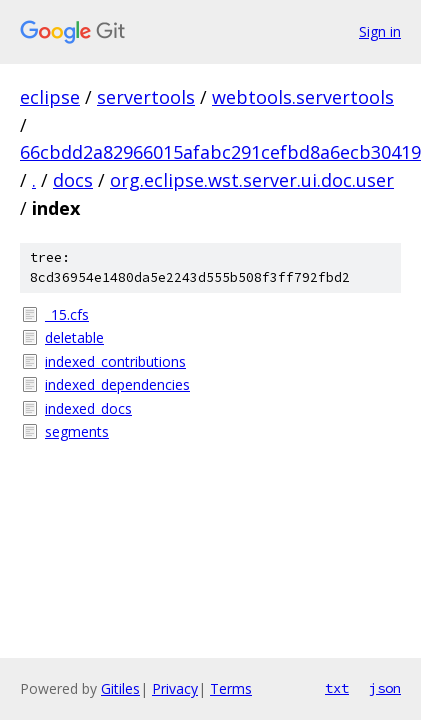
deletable (74, 337)
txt (337, 688)
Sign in (380, 31)
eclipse (50, 97)
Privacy (175, 688)
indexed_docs (88, 408)
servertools (146, 97)
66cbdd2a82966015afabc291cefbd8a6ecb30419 (220, 152)
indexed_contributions (115, 361)
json (385, 688)
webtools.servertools (303, 97)
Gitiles (120, 688)
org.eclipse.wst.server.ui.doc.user (252, 180)
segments (77, 431)
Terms (231, 688)
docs (73, 180)
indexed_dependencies (117, 384)
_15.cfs (67, 314)
